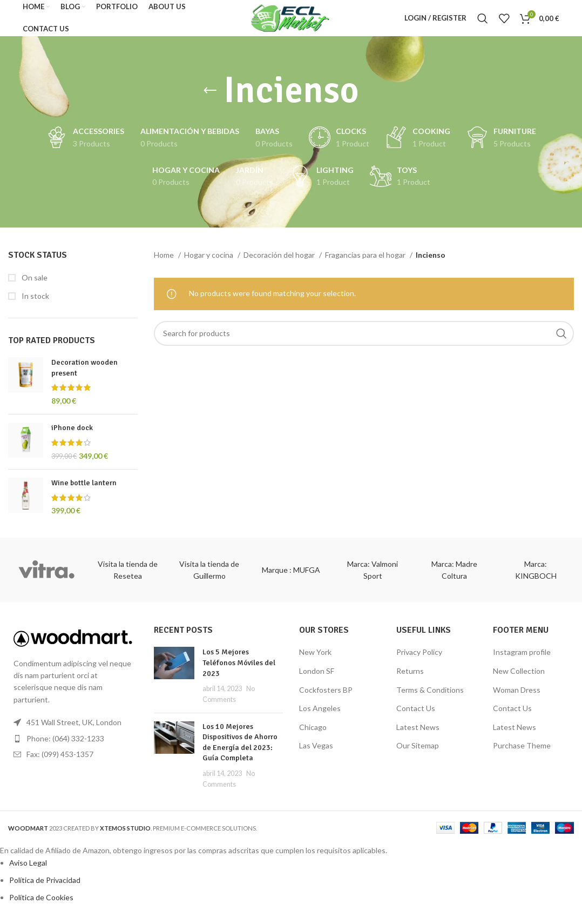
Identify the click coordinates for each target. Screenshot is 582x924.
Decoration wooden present (84, 377)
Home (165, 265)
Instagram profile (522, 662)
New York (315, 662)
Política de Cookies (41, 907)
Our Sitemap (418, 755)
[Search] (483, 23)
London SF (317, 681)
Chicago (313, 736)
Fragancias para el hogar (366, 265)
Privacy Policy (419, 662)
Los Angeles (320, 718)
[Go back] (210, 101)
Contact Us (416, 718)
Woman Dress (517, 699)
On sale (34, 287)
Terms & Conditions (430, 699)
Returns (410, 681)
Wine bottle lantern (84, 493)
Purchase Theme (522, 755)
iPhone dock (72, 437)
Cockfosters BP (326, 699)
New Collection (519, 681)
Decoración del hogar (280, 265)
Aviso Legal (28, 872)
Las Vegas (316, 755)
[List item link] (73, 748)
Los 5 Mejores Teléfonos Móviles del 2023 (239, 672)
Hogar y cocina (209, 265)
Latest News (418, 736)
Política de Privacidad (45, 890)
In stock (35, 306)
